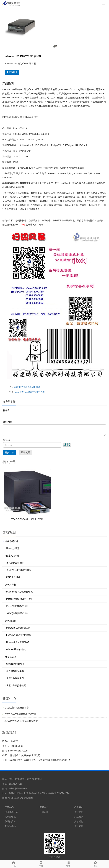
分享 (14, 864)
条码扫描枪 (11, 621)
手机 (41, 864)
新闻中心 (44, 807)
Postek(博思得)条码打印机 (19, 599)
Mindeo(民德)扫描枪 (16, 649)
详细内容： (9, 422)
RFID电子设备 (13, 577)
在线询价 (12, 72)
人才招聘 (79, 821)
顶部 (95, 864)
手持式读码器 (13, 548)
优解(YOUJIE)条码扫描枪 (19, 570)
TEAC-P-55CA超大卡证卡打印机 (29, 392)
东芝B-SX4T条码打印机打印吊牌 (20, 714)
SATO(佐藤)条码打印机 (18, 613)
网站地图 (29, 798)
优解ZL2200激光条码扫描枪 (27, 387)
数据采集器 (11, 657)
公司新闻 (44, 812)
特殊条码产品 (12, 541)
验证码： (8, 440)
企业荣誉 (79, 826)
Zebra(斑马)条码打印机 (18, 606)
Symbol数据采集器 (15, 664)
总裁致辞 (79, 817)
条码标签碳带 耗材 (15, 563)
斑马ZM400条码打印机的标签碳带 (21, 721)
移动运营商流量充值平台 (17, 708)
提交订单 (9, 452)
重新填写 (26, 452)
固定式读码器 (13, 556)
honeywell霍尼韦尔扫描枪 (19, 635)
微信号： (8, 410)
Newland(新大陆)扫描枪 (18, 642)
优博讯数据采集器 (15, 678)
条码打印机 (11, 585)
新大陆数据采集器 (15, 671)
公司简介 (79, 807)
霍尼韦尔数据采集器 (16, 685)
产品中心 (9, 807)
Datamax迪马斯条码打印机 (19, 592)
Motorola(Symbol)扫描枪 (18, 628)
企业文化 (79, 812)
